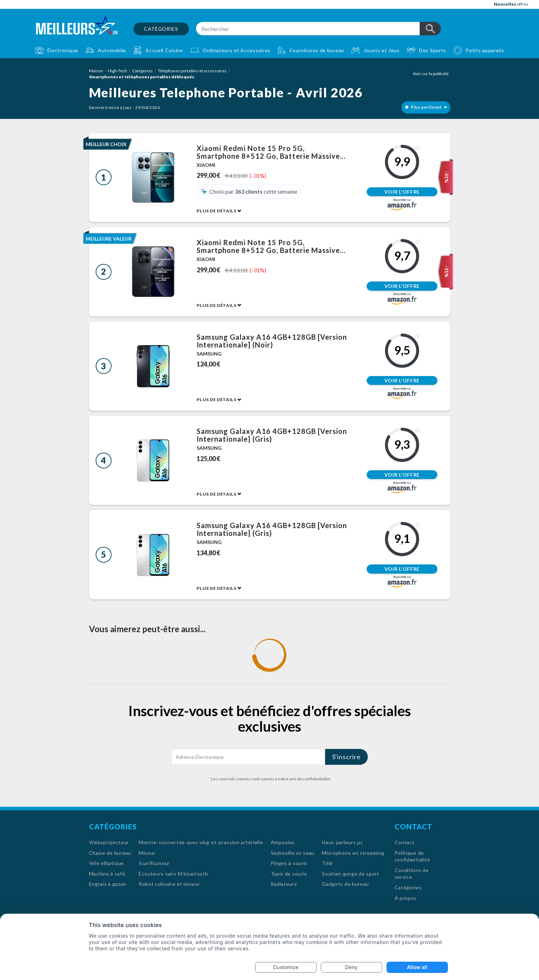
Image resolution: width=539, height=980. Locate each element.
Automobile (112, 50)
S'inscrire (346, 757)
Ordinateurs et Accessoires (236, 50)
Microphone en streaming (353, 853)
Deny (351, 967)
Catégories (161, 29)
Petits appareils (485, 50)
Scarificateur (154, 863)
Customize (286, 967)
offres (511, 4)
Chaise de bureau (110, 853)
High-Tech (118, 71)
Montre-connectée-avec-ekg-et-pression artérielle (201, 842)
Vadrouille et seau (293, 853)
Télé (327, 863)
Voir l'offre (402, 192)
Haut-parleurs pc (342, 842)
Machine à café (107, 874)
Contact (405, 842)
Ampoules (283, 842)
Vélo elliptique (107, 863)
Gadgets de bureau (345, 884)
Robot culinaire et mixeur (169, 884)
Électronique (63, 50)
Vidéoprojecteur (109, 842)
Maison (96, 71)
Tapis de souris (289, 874)
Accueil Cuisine (164, 50)
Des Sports (433, 50)
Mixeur (147, 853)
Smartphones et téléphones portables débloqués (142, 77)
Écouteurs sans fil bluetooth (173, 874)
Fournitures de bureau (317, 50)
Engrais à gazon (108, 884)
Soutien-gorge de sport (351, 874)
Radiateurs (284, 884)
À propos (406, 898)
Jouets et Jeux (382, 50)
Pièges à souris (289, 863)
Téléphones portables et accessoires (192, 71)
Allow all (417, 967)
